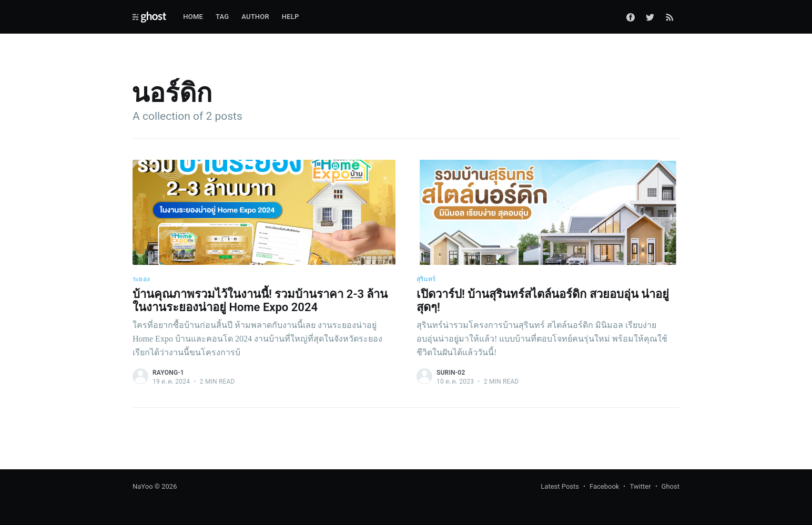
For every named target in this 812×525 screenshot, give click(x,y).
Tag (222, 17)
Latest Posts (560, 486)
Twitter (640, 486)
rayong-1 (168, 373)
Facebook (604, 486)
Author (255, 17)
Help (291, 17)
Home (193, 17)
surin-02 (451, 373)
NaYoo (143, 486)
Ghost (671, 486)
